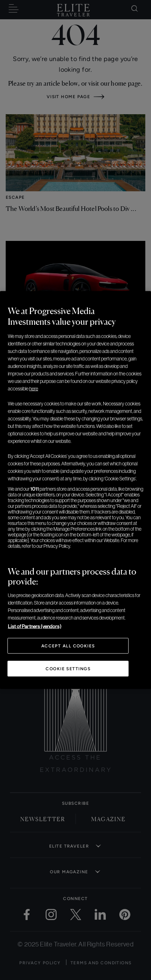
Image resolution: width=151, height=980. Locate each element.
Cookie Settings (68, 669)
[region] (75, 490)
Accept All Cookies (68, 646)
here (34, 389)
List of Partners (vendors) (35, 626)
